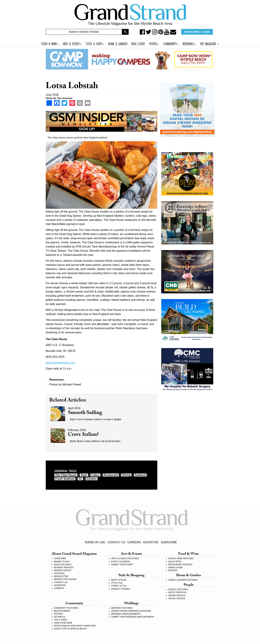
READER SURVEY (63, 570)
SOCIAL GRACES (177, 598)
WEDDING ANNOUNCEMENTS (126, 614)
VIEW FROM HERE (63, 623)
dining (126, 475)
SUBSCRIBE (169, 542)
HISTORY (59, 614)
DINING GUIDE (176, 568)
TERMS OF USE (95, 542)
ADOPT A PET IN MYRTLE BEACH (70, 629)
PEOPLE (154, 43)
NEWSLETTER (61, 576)
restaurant (111, 475)
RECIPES (173, 570)
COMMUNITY (171, 43)
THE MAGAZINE (209, 43)
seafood (140, 475)
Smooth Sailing (85, 413)
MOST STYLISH (119, 580)
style (84, 475)
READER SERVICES (64, 568)
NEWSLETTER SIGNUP (65, 579)
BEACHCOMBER (62, 611)
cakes (95, 475)
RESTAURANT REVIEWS (180, 565)
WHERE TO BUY (62, 562)
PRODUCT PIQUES (121, 589)
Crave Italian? (83, 435)
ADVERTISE (151, 542)
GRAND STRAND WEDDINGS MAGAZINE (131, 611)
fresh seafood (65, 479)
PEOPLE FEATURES (178, 589)
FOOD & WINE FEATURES (181, 559)
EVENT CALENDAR (121, 562)
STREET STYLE (119, 586)
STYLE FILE (117, 583)
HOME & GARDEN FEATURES (183, 580)
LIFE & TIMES (61, 620)
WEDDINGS (189, 43)
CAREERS (134, 542)
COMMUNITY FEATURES (66, 608)
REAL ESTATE (138, 43)
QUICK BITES (175, 562)
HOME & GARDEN (118, 43)
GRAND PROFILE (177, 596)
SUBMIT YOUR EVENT (122, 565)
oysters (92, 479)
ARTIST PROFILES (177, 592)
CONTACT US (116, 542)
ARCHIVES (59, 573)
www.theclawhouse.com (61, 363)
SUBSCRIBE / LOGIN (197, 32)
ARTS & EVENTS (72, 43)
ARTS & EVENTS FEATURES (125, 559)
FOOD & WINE (50, 43)
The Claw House (66, 475)
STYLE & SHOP (95, 43)
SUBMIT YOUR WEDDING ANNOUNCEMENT (133, 617)
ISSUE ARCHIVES (63, 565)
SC (80, 479)
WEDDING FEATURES (122, 608)
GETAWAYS (60, 617)
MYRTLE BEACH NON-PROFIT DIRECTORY (75, 626)
